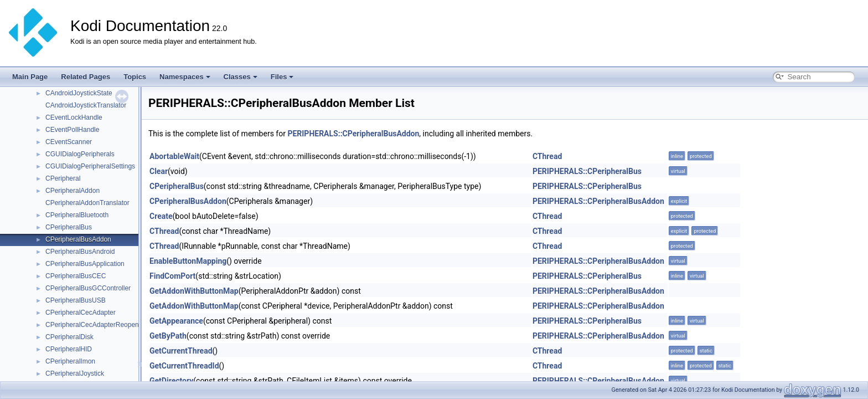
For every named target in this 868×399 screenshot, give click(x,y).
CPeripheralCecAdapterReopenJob (97, 325)
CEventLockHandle (74, 117)
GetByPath (168, 336)
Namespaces (185, 77)
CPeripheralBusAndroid (80, 252)
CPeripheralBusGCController (88, 288)
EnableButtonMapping (188, 261)
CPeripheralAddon (73, 191)
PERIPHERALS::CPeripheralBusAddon (353, 134)
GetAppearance (176, 321)
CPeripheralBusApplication (85, 264)
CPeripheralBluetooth (77, 215)
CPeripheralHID (69, 349)
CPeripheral (63, 178)
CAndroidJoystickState (79, 93)
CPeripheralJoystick (75, 374)
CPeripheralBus (69, 227)
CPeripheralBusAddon (78, 239)
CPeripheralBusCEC (76, 276)
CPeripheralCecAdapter (81, 313)
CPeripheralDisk (69, 337)
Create (161, 216)
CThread (547, 156)
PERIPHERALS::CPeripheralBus (587, 171)
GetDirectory (171, 381)
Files (282, 77)
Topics (135, 77)
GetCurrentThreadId (184, 366)
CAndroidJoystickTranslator (86, 105)
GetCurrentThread (181, 351)
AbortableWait (174, 156)
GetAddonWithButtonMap (194, 291)
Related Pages (86, 77)
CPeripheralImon (70, 361)
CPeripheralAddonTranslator (87, 203)
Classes (241, 77)
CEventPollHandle (72, 130)
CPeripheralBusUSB (76, 300)
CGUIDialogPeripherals (80, 154)
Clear (159, 171)
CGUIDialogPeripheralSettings (90, 166)
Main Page (30, 77)
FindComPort (172, 276)
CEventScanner (69, 142)
